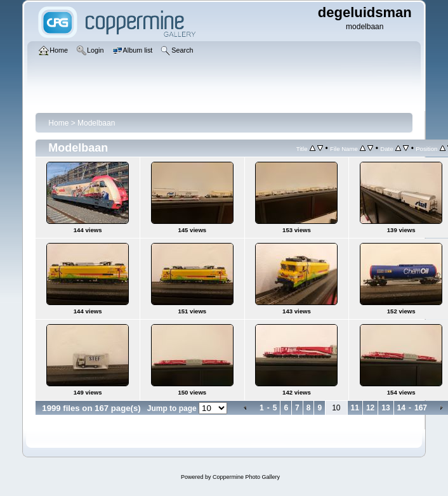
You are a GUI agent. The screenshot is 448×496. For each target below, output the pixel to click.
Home (58, 123)
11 (355, 408)
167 (421, 408)
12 (370, 408)
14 (401, 408)
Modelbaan (96, 123)
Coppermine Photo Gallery (246, 477)
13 (385, 408)
